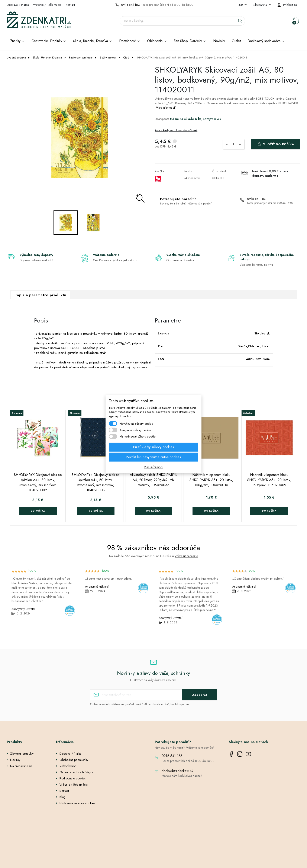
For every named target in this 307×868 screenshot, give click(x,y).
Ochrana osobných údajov (76, 772)
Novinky (15, 760)
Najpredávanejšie (21, 766)
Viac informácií (166, 108)
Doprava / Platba (18, 5)
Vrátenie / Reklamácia (47, 5)
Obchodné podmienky (74, 760)
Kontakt (70, 5)
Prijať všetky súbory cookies (154, 447)
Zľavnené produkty (22, 754)
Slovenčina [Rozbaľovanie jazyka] (261, 5)
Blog (62, 797)
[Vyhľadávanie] (182, 21)
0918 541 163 (130, 5)
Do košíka (38, 511)
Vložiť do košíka (279, 144)
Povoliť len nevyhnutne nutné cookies (153, 457)
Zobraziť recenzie (186, 556)
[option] (80, 138)
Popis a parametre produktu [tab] (40, 295)
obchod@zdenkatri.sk (177, 771)
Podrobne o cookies (72, 778)
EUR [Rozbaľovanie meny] (241, 5)
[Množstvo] (233, 144)
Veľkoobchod (68, 766)
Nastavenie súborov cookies (77, 803)
